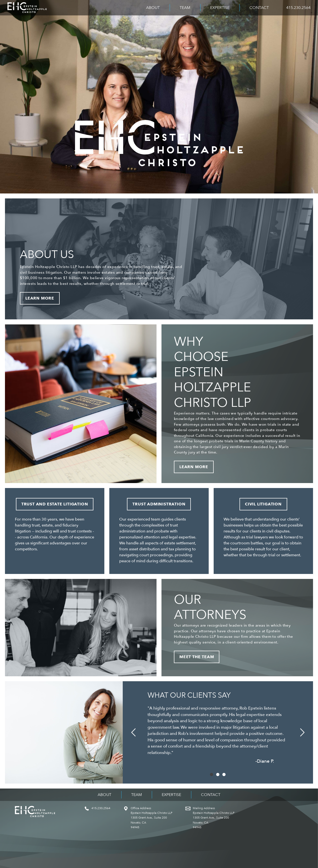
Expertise (220, 8)
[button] (133, 733)
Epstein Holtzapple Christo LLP (27, 8)
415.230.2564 (298, 8)
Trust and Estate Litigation (55, 504)
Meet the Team (197, 657)
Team (185, 8)
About (153, 8)
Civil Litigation (263, 504)
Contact (259, 8)
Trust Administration (159, 504)
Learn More (40, 298)
